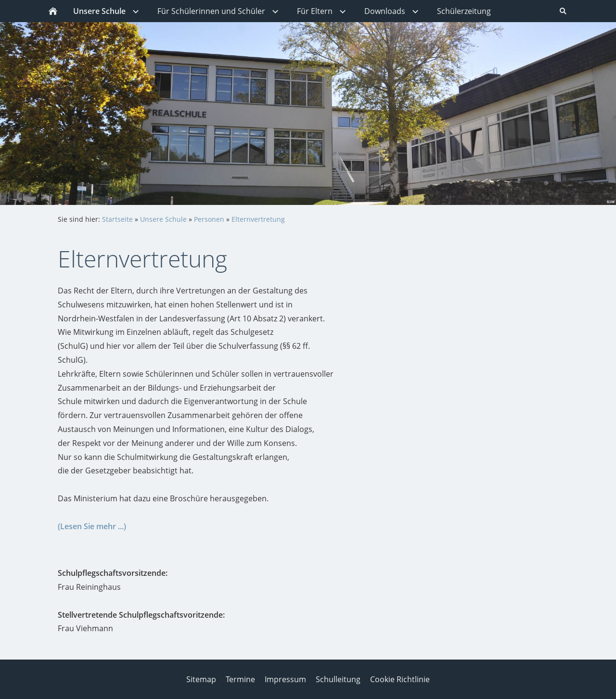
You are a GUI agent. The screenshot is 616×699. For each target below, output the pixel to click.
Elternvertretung (258, 219)
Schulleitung (338, 679)
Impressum (285, 679)
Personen (209, 219)
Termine (240, 679)
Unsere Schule (163, 219)
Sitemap (201, 679)
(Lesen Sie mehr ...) (92, 526)
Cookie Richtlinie (400, 679)
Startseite (117, 219)
